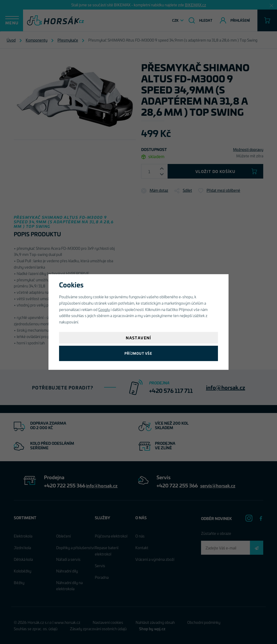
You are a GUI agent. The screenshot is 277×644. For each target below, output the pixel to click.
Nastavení (138, 338)
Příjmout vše (138, 353)
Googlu (104, 309)
